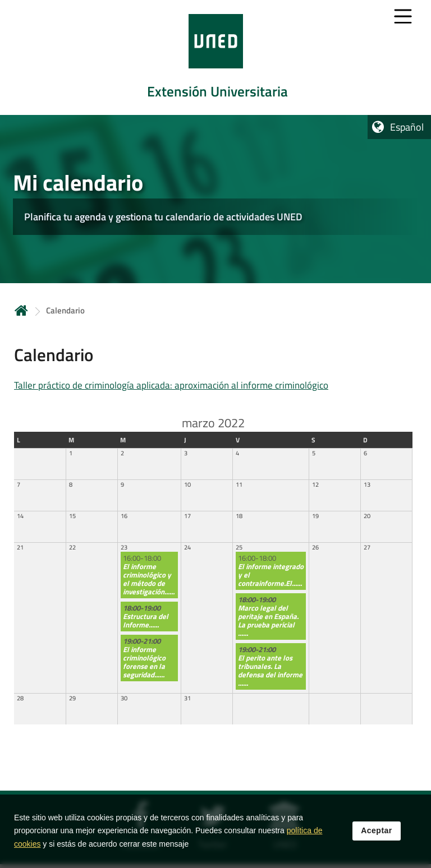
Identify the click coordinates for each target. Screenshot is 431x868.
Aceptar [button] (377, 837)
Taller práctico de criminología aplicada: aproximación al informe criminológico (171, 385)
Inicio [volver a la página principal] (21, 310)
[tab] (215, 57)
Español (407, 127)
